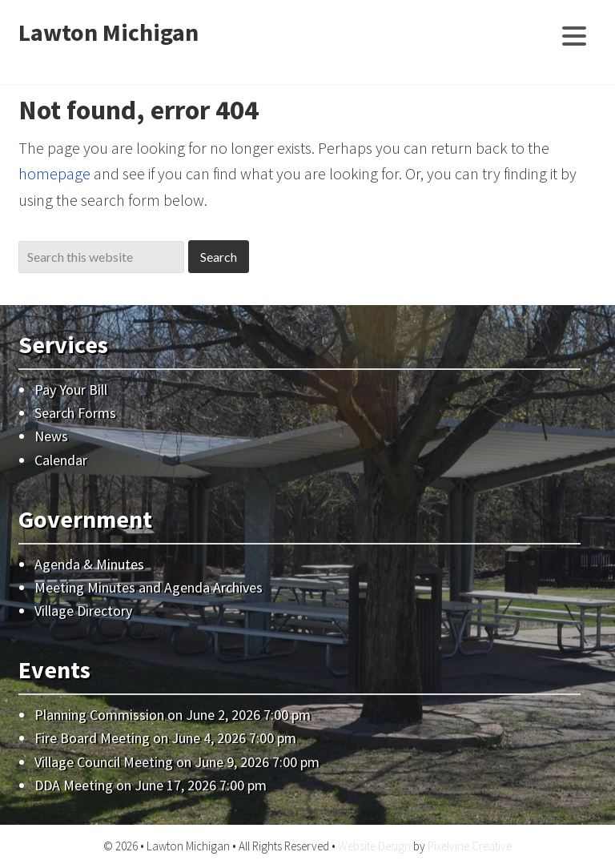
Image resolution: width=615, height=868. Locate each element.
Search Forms (75, 413)
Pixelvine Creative (470, 846)
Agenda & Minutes (89, 564)
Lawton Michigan (109, 32)
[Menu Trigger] (575, 34)
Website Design (374, 846)
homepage (54, 173)
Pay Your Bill (71, 390)
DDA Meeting (74, 785)
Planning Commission (99, 715)
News (51, 436)
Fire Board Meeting (92, 738)
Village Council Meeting (104, 762)
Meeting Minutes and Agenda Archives (149, 587)
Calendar (61, 460)
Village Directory (83, 611)
